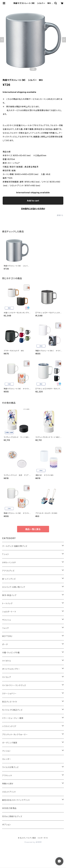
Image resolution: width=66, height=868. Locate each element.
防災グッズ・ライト (10, 702)
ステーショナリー (9, 694)
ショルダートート (9, 612)
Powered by (33, 842)
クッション (6, 751)
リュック (5, 628)
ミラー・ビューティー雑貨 (13, 718)
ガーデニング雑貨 (10, 743)
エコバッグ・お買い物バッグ (14, 587)
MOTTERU (7, 636)
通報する (60, 215)
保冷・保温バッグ (9, 595)
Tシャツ (5, 554)
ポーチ (5, 644)
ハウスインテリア (9, 726)
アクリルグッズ (8, 571)
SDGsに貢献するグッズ (12, 816)
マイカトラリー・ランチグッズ (14, 685)
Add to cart (33, 201)
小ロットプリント (9, 792)
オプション (6, 825)
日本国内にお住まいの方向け (33, 209)
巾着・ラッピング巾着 (11, 653)
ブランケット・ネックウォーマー (15, 734)
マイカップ (7, 677)
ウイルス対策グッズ (10, 767)
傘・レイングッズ (9, 579)
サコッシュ (7, 620)
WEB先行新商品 (9, 808)
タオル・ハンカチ (9, 562)
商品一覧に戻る (33, 529)
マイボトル (7, 661)
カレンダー (7, 759)
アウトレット (7, 775)
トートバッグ (7, 603)
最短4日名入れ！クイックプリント (16, 800)
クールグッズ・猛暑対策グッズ (15, 546)
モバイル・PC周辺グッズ (12, 710)
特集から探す (8, 784)
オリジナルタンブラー (11, 669)
